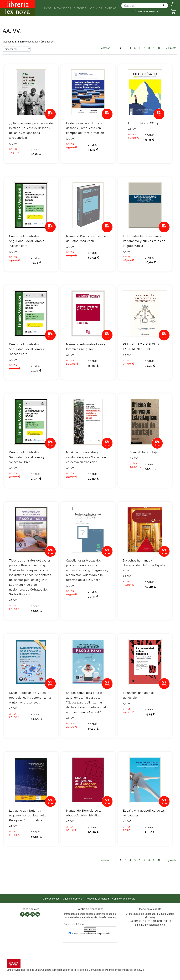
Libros (47, 8)
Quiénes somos (51, 899)
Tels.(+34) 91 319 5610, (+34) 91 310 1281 (150, 921)
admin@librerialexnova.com (150, 925)
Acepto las (91, 934)
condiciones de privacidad (97, 934)
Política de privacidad (97, 899)
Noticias (111, 8)
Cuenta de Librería (73, 899)
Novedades (63, 8)
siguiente (171, 48)
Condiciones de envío (124, 899)
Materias (80, 8)
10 (159, 48)
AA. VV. (13, 144)
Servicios (95, 8)
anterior (105, 48)
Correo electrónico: (74, 924)
